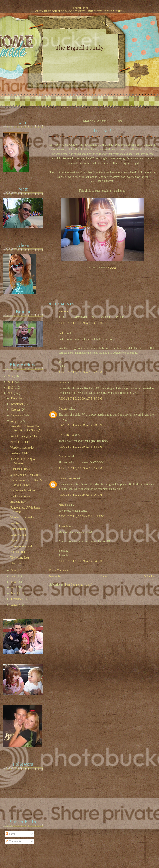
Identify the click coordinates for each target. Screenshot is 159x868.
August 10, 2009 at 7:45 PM (81, 468)
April (14, 587)
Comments (13, 841)
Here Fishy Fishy (20, 442)
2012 (11, 376)
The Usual (16, 563)
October (16, 410)
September (17, 415)
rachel (62, 333)
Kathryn (63, 311)
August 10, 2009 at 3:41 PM (81, 323)
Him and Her (18, 552)
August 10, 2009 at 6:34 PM (81, 447)
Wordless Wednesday (22, 448)
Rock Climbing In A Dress (25, 436)
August (15, 421)
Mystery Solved (19, 540)
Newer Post (56, 576)
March (15, 593)
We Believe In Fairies (23, 490)
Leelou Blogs (81, 8)
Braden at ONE (19, 453)
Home (103, 576)
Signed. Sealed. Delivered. (25, 475)
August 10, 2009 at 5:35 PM (81, 399)
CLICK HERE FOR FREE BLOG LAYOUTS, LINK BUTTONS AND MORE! (78, 11)
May (14, 582)
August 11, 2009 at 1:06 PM (80, 495)
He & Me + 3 (66, 435)
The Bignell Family (79, 47)
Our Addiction (19, 529)
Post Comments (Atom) (79, 585)
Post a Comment (59, 570)
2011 (11, 382)
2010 (11, 388)
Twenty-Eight (18, 535)
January (16, 605)
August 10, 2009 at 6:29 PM (81, 425)
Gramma (64, 457)
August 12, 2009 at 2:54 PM (81, 561)
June (14, 576)
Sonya (62, 382)
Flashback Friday (20, 469)
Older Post (150, 576)
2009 (11, 393)
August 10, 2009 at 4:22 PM (81, 372)
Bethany (63, 409)
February (16, 599)
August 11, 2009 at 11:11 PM (81, 517)
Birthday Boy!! (19, 502)
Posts (10, 834)
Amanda (63, 526)
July (14, 570)
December (17, 398)
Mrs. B (63, 505)
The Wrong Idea (20, 558)
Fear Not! (103, 131)
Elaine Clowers (67, 478)
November (17, 404)
